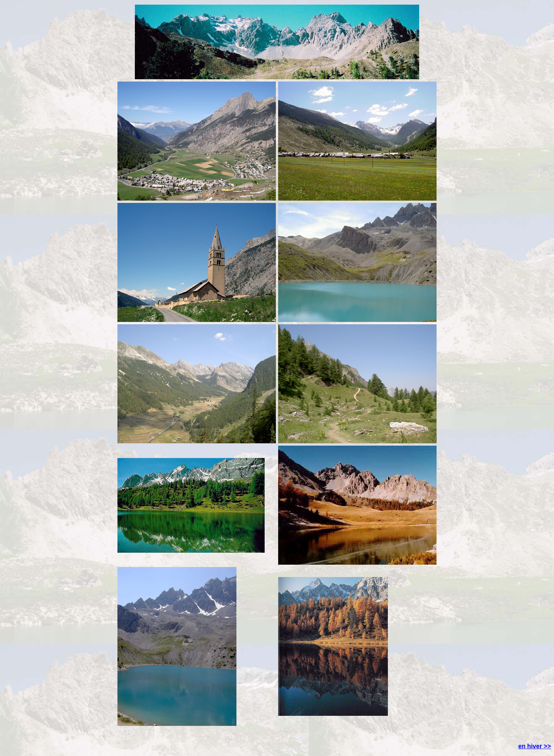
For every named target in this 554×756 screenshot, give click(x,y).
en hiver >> (535, 746)
